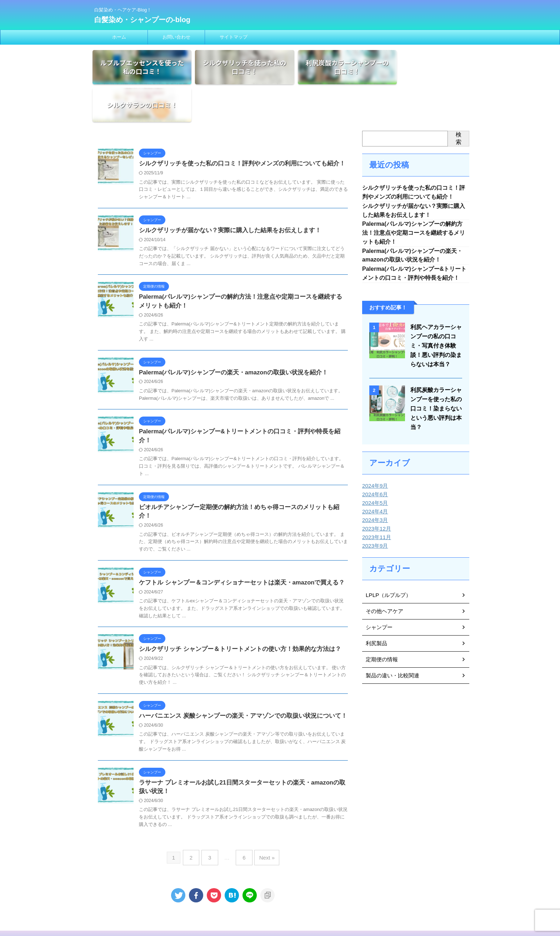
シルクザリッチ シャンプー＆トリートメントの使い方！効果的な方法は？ (234, 599)
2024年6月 (374, 463)
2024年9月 (374, 454)
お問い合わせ (176, 37)
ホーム (119, 37)
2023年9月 (374, 514)
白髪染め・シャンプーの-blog (142, 20)
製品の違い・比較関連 (391, 644)
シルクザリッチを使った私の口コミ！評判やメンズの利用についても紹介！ (236, 128)
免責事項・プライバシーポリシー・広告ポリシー (262, 889)
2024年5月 (374, 472)
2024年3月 (374, 489)
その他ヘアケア (383, 580)
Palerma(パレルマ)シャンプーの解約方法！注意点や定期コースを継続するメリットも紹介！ (414, 199)
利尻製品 (376, 612)
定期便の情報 (381, 628)
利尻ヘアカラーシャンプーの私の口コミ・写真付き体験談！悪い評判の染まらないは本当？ (434, 314)
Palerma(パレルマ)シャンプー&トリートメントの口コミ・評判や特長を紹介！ (240, 398)
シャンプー (378, 596)
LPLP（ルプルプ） (387, 564)
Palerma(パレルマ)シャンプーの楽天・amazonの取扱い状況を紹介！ (228, 338)
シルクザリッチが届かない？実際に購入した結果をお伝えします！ (225, 195)
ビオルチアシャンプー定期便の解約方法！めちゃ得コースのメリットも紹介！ (239, 465)
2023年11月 (376, 506)
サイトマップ (234, 37)
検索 (459, 102)
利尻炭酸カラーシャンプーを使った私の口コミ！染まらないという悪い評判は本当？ (434, 377)
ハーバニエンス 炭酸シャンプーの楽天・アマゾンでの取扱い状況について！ (237, 666)
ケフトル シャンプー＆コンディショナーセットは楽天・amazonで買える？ (236, 532)
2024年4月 (374, 480)
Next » (263, 807)
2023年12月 (376, 497)
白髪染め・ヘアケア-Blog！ (280, 903)
